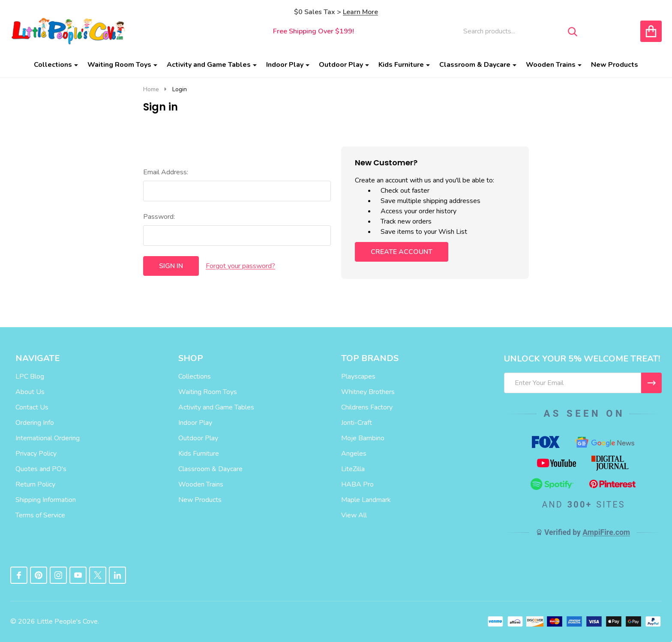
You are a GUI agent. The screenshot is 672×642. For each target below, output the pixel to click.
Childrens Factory (367, 407)
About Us (30, 392)
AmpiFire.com (606, 532)
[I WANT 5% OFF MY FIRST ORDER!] (651, 383)
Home (151, 89)
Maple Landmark (366, 500)
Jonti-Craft (357, 423)
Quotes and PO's (41, 469)
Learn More (360, 12)
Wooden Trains (551, 65)
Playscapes (358, 376)
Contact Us (32, 407)
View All (354, 515)
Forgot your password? (240, 266)
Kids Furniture (401, 65)
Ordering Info (35, 423)
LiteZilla (353, 469)
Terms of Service (40, 515)
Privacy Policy (36, 454)
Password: (159, 217)
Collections (53, 65)
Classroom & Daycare (475, 65)
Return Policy (35, 484)
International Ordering (48, 438)
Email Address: (166, 172)
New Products (615, 65)
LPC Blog (30, 376)
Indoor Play (285, 65)
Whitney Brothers (368, 392)
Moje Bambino (363, 438)
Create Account (402, 252)
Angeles (354, 454)
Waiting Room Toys (119, 65)
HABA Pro (357, 484)
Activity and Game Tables (209, 65)
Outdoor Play (341, 65)
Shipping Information (46, 500)
